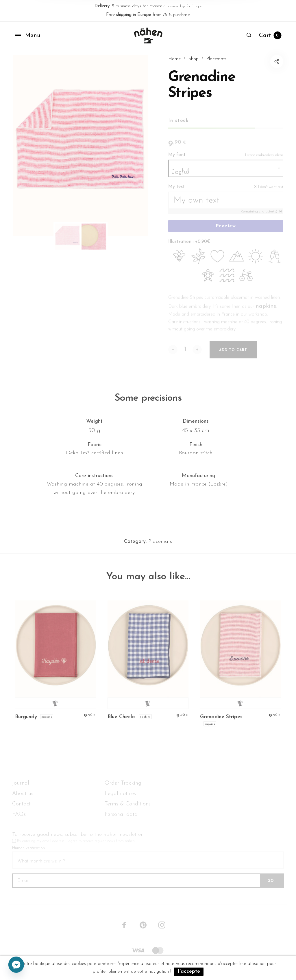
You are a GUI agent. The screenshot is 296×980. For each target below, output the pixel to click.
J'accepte (189, 971)
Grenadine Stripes (221, 721)
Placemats (160, 545)
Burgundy (26, 721)
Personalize (56, 707)
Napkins (47, 720)
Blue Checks (122, 721)
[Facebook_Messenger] (16, 965)
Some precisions (148, 402)
